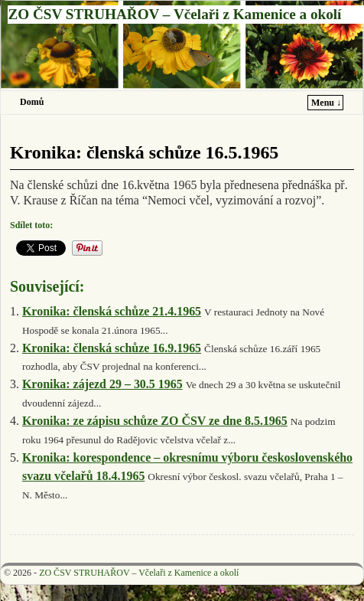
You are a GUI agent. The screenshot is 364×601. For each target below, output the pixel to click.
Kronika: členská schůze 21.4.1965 (112, 311)
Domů (32, 102)
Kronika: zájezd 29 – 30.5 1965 (102, 384)
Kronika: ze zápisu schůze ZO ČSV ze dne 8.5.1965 (155, 421)
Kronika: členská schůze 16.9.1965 (112, 348)
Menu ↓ (326, 103)
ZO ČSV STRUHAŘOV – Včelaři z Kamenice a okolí (174, 14)
